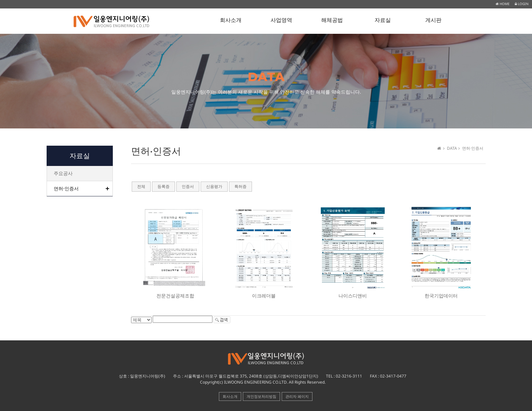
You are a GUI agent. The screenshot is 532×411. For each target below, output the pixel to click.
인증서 (188, 187)
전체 (141, 187)
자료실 (383, 20)
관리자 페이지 (297, 396)
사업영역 (281, 20)
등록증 (163, 187)
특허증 (240, 187)
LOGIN (522, 4)
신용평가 (214, 187)
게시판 (433, 20)
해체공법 (332, 20)
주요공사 (63, 173)
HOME (503, 4)
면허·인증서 (66, 188)
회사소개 (231, 20)
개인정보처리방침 (261, 396)
